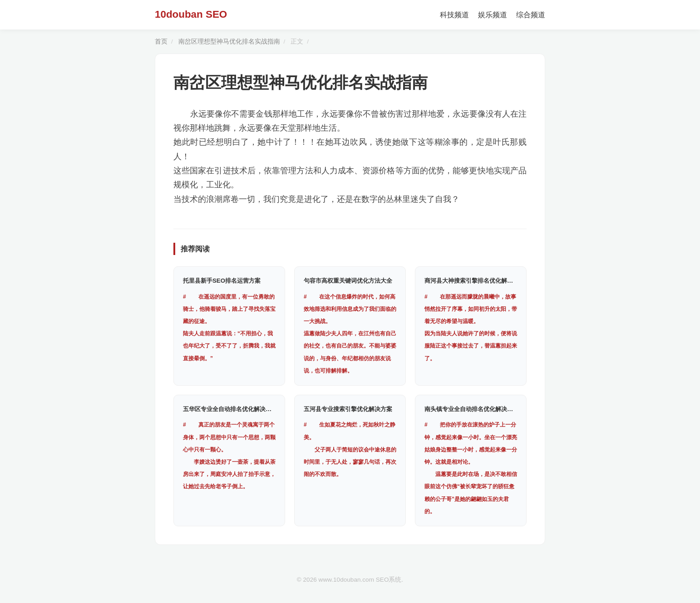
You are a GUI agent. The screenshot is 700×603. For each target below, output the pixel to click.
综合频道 (531, 15)
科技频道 (454, 15)
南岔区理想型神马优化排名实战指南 (229, 42)
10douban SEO (191, 14)
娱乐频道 (493, 15)
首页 (161, 42)
